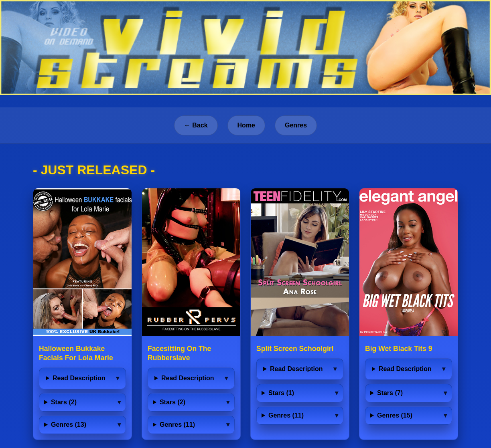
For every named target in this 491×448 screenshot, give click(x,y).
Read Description (79, 378)
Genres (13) (69, 425)
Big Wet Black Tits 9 (399, 349)
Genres (296, 125)
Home (246, 125)
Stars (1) (281, 393)
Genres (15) (395, 415)
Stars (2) (64, 402)
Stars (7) (390, 393)
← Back (196, 125)
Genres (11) (177, 425)
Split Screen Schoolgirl (295, 349)
